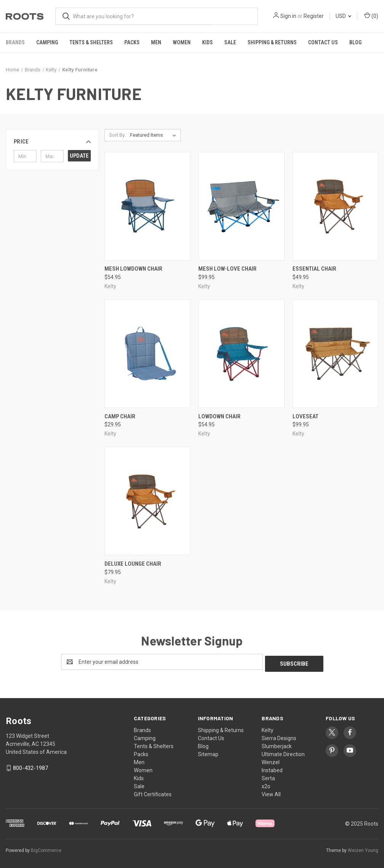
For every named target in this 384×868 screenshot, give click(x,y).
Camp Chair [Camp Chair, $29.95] (120, 416)
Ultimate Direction (283, 752)
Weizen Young (363, 849)
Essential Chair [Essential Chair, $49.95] (314, 269)
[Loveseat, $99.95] (335, 354)
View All (271, 792)
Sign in (288, 16)
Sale (230, 42)
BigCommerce (46, 849)
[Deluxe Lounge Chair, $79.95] (147, 501)
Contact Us (323, 42)
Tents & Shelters (91, 42)
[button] (52, 142)
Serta (268, 776)
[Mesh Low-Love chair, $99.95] (241, 206)
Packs (132, 42)
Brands (15, 42)
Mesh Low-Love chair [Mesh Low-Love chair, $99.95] (227, 269)
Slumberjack (277, 744)
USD (343, 16)
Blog (355, 42)
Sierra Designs (279, 736)
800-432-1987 (31, 766)
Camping (47, 42)
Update (79, 156)
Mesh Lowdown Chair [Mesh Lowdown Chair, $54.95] (133, 269)
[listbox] (155, 135)
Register (314, 16)
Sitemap (208, 752)
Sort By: (117, 135)
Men (156, 42)
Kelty (268, 728)
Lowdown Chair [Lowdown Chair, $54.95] (219, 416)
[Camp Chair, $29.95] (147, 354)
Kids (207, 42)
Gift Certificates (153, 792)
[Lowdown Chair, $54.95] (241, 354)
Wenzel (271, 760)
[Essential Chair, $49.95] (335, 206)
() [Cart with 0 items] (371, 16)
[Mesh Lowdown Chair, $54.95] (147, 206)
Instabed (272, 768)
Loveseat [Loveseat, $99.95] (305, 416)
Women (182, 42)
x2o (266, 784)
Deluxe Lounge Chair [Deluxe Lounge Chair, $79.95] (133, 564)
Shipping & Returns (272, 42)
